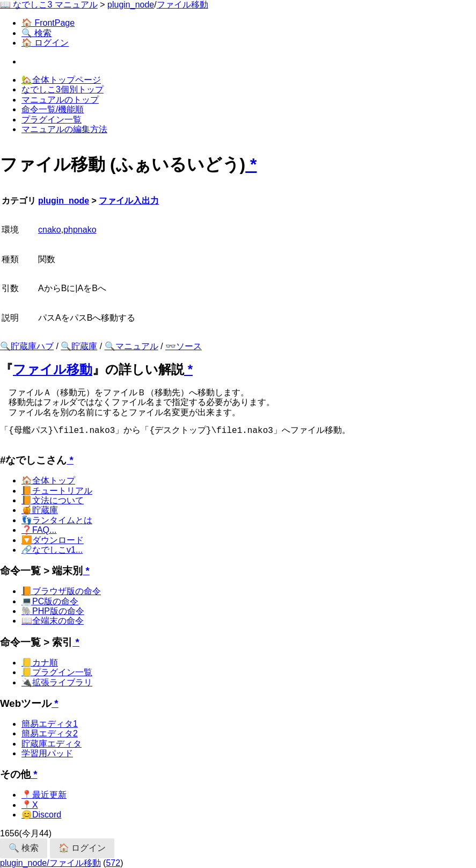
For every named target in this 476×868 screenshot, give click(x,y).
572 (113, 863)
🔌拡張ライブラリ (57, 682)
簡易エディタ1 (50, 724)
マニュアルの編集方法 (64, 129)
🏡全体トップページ (61, 80)
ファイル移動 (182, 5)
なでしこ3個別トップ (63, 89)
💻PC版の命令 (50, 601)
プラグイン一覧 (52, 120)
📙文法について (53, 500)
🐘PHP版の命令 (53, 611)
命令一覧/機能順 (53, 109)
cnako (50, 230)
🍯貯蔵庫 (40, 510)
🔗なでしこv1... (52, 550)
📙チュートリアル (57, 491)
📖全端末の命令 (53, 621)
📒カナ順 (40, 663)
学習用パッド (47, 753)
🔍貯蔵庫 (79, 346)
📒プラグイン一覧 (57, 672)
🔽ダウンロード (53, 540)
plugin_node (131, 5)
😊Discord (41, 815)
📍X (30, 805)
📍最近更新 (44, 795)
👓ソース (184, 346)
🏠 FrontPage (48, 23)
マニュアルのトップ (60, 100)
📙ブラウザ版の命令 (61, 591)
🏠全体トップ (48, 480)
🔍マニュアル (131, 346)
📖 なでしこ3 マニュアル (49, 5)
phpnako (80, 230)
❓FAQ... (39, 530)
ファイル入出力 (129, 201)
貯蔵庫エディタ (52, 744)
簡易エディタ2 (50, 733)
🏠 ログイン (45, 43)
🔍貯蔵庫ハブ (27, 346)
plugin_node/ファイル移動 (50, 863)
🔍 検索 (36, 33)
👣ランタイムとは (57, 520)
